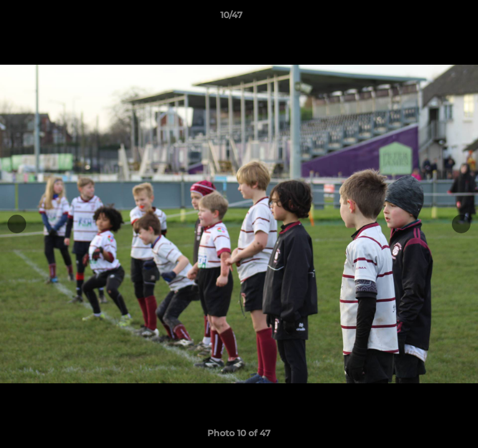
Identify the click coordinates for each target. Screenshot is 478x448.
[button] (433, 18)
